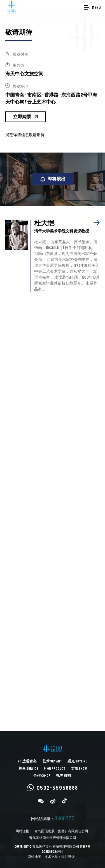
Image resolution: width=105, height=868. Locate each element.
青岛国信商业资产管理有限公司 (53, 838)
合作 (42, 776)
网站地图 (34, 857)
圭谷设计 (68, 857)
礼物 (54, 769)
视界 (64, 776)
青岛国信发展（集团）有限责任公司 (61, 831)
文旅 (79, 769)
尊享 (28, 769)
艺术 (52, 761)
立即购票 (25, 115)
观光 (77, 761)
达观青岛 (27, 761)
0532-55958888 (53, 788)
